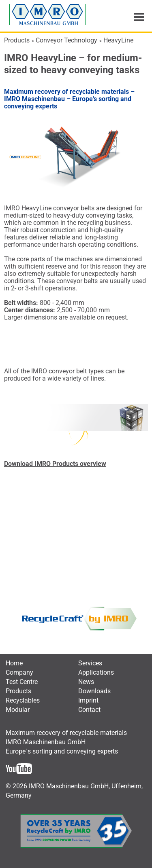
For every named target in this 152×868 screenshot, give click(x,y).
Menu (139, 17)
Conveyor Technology (66, 40)
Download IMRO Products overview (55, 464)
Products (17, 40)
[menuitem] (14, 663)
